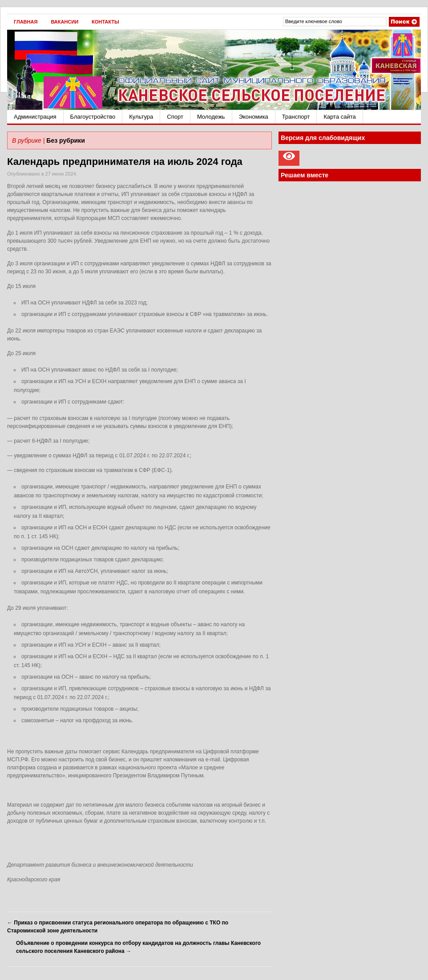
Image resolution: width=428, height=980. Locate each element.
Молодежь (211, 117)
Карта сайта (339, 117)
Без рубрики (65, 140)
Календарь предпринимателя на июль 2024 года (125, 162)
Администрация (35, 117)
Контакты (105, 22)
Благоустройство (93, 117)
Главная (26, 22)
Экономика (254, 117)
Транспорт (296, 117)
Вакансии (65, 22)
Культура (141, 117)
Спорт (175, 117)
